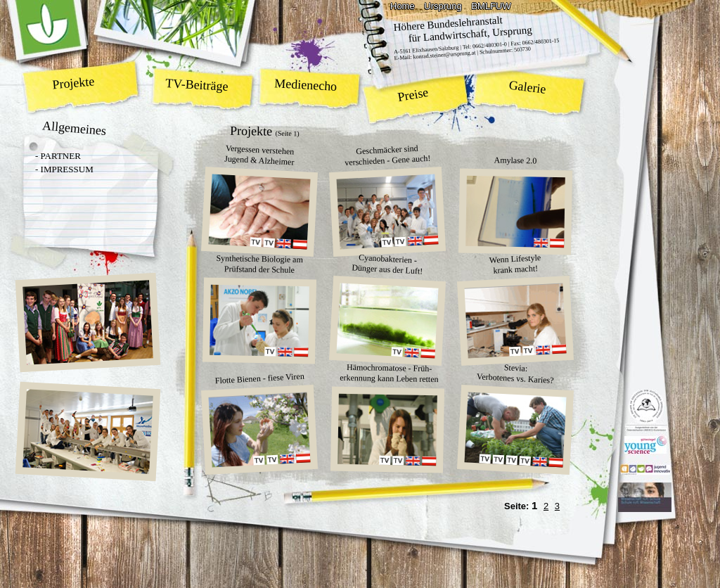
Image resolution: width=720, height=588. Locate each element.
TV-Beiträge (197, 85)
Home (403, 6)
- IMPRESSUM (64, 169)
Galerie (528, 87)
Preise (413, 95)
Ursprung (443, 6)
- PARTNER (58, 156)
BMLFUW (491, 6)
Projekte (74, 83)
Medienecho (306, 85)
